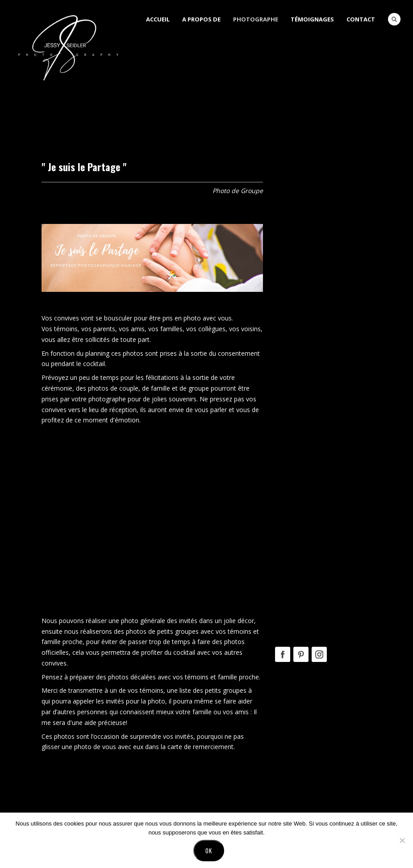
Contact (361, 19)
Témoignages (312, 19)
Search (394, 19)
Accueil (158, 19)
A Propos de (201, 19)
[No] (402, 840)
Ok (209, 851)
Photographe (256, 19)
